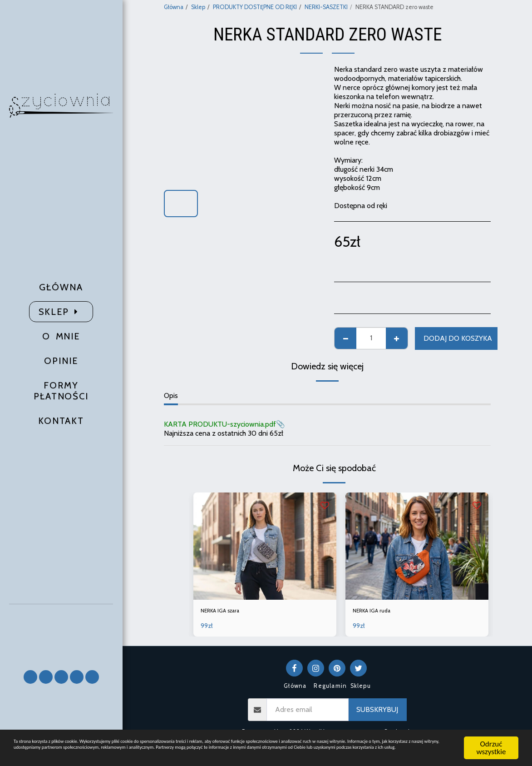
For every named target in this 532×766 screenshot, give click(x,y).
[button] (61, 633)
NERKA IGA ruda (379, 612)
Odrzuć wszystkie (491, 738)
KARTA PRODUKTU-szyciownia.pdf (220, 424)
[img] (265, 546)
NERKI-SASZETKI (326, 7)
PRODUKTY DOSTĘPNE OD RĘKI (255, 7)
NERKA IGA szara (228, 612)
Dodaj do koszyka (458, 338)
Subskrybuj (377, 713)
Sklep (198, 7)
